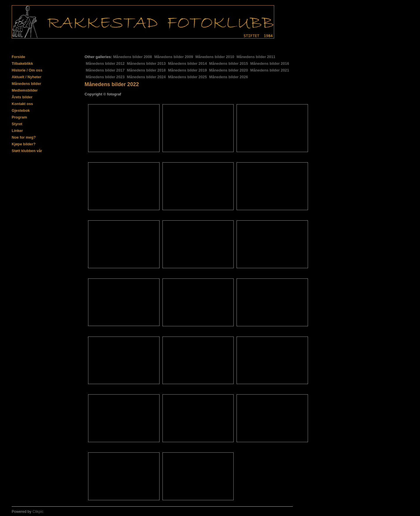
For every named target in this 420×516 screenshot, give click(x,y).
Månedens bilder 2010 (215, 57)
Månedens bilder (26, 84)
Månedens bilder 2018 (146, 70)
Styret (17, 124)
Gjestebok (21, 110)
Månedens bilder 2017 (105, 70)
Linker (17, 131)
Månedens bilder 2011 (256, 57)
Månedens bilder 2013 (146, 63)
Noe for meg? (24, 137)
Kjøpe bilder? (24, 144)
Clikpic (38, 511)
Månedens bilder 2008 (133, 57)
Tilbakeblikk (22, 63)
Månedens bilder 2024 (146, 77)
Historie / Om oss (27, 70)
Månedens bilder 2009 (174, 57)
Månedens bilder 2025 (187, 77)
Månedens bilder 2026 (229, 77)
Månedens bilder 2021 (270, 70)
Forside (18, 57)
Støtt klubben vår (27, 151)
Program (19, 117)
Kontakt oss (22, 104)
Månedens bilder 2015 (229, 63)
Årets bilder (22, 97)
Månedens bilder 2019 (187, 70)
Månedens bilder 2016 (270, 63)
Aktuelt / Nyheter (27, 77)
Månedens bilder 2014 (187, 63)
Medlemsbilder (25, 90)
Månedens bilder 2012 (105, 63)
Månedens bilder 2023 (105, 77)
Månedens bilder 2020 (229, 70)
